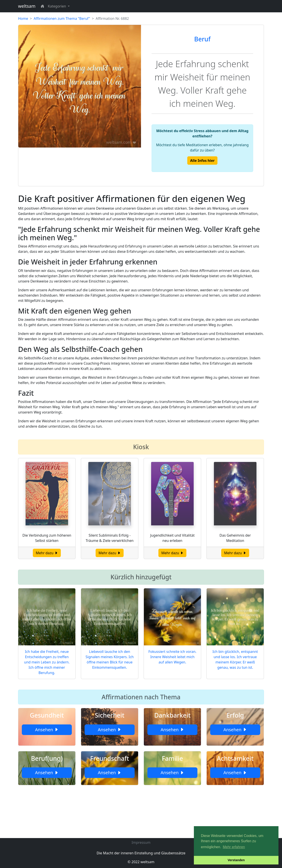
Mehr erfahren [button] (234, 847)
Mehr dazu (47, 553)
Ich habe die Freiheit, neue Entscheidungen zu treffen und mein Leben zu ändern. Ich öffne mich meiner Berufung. (47, 662)
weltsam (27, 6)
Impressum (141, 842)
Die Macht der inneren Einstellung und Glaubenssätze (141, 853)
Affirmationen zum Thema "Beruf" (62, 18)
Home (23, 18)
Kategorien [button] (57, 6)
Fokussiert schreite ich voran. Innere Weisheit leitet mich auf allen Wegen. (172, 657)
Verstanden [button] (236, 860)
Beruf (202, 39)
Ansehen (47, 730)
